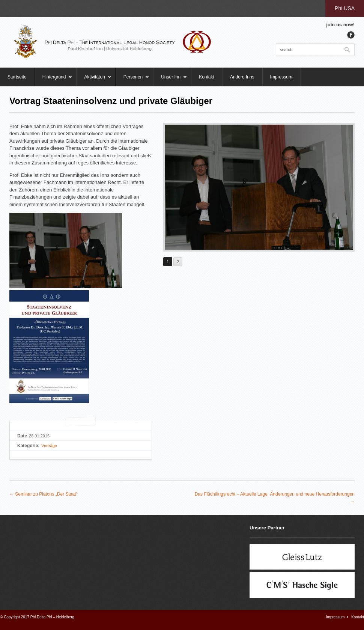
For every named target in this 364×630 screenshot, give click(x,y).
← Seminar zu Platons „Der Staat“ (43, 494)
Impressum (281, 77)
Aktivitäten (94, 80)
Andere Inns (242, 77)
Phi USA (345, 8)
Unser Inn (170, 80)
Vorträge (49, 446)
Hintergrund (54, 80)
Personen (132, 80)
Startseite (17, 77)
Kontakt (207, 77)
